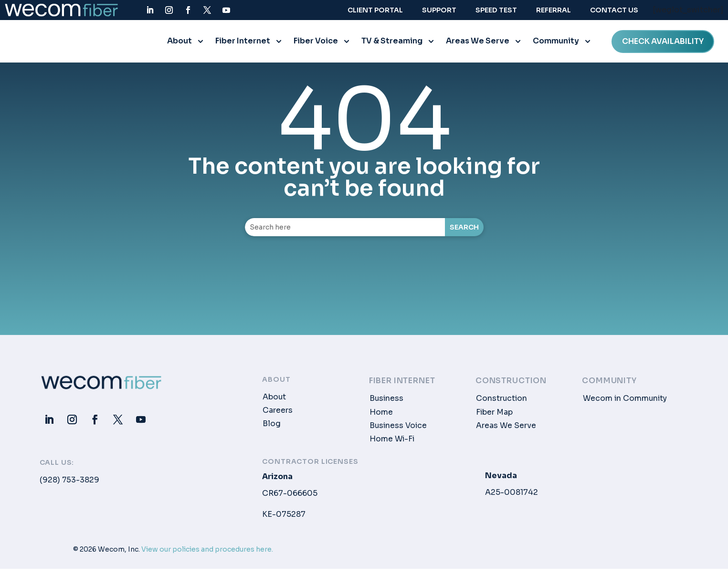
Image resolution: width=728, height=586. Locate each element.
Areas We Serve (478, 44)
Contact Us (614, 10)
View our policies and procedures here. (207, 552)
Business (386, 401)
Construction (501, 401)
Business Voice (398, 429)
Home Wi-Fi (392, 442)
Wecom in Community (625, 401)
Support (439, 10)
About (179, 44)
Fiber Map (494, 415)
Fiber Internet (243, 44)
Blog (272, 427)
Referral (554, 10)
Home (381, 415)
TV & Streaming (392, 44)
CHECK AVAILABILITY (663, 44)
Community (556, 44)
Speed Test (496, 10)
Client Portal (375, 10)
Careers (278, 413)
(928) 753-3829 (69, 483)
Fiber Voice (316, 44)
